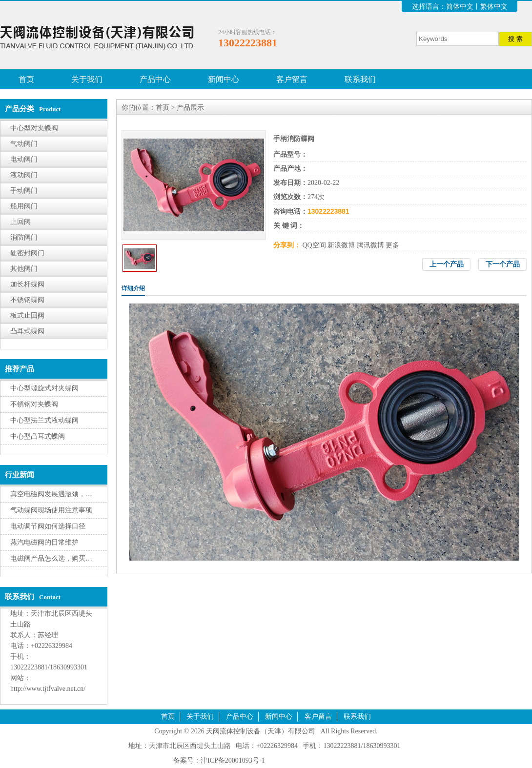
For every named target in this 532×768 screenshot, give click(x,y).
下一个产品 (503, 264)
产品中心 (155, 79)
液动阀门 (24, 175)
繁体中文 (494, 7)
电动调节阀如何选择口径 (48, 526)
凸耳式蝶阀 (27, 331)
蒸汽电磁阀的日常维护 (44, 542)
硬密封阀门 (27, 253)
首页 (26, 79)
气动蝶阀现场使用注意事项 (51, 510)
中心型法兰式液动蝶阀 (44, 420)
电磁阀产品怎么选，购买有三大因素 (65, 558)
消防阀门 (24, 237)
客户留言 (292, 79)
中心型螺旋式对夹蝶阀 (44, 388)
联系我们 (360, 79)
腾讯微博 (370, 245)
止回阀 (20, 222)
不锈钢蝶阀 (27, 300)
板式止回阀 (27, 315)
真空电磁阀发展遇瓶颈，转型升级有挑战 (72, 494)
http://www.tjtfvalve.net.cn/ (48, 689)
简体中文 (460, 7)
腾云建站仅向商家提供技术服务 (314, 760)
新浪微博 (341, 245)
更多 (392, 245)
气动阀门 (24, 144)
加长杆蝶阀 (27, 284)
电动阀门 (24, 159)
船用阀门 (24, 206)
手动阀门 (24, 191)
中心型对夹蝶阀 (34, 128)
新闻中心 (224, 79)
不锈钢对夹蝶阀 (34, 404)
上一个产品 (447, 264)
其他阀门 (24, 269)
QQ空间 (314, 245)
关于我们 (87, 79)
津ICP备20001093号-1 (233, 760)
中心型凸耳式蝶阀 (38, 436)
